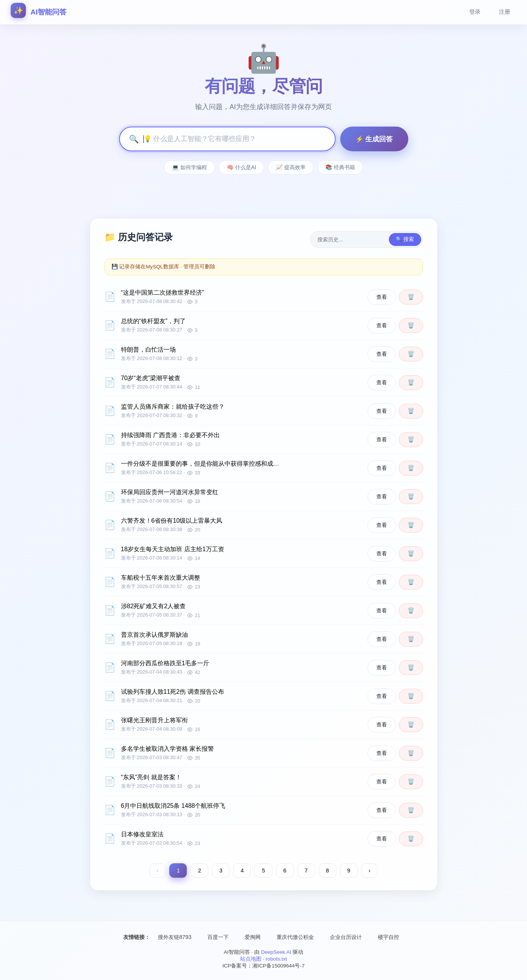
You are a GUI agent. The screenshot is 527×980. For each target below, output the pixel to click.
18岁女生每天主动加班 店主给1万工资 (173, 549)
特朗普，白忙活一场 (148, 350)
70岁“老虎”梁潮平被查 (151, 378)
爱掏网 (253, 937)
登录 (475, 12)
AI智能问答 (39, 12)
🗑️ (411, 297)
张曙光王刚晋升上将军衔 (154, 720)
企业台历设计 (346, 937)
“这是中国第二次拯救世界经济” (163, 293)
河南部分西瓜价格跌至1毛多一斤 (165, 663)
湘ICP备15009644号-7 (278, 966)
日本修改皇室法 (142, 834)
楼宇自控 (388, 937)
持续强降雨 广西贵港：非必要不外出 (170, 435)
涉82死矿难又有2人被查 (154, 606)
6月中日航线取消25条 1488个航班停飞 (173, 806)
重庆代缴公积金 (295, 937)
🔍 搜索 (405, 239)
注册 (505, 12)
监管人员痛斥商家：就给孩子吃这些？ (173, 407)
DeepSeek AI (276, 952)
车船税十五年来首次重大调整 (161, 578)
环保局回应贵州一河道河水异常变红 (170, 492)
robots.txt (276, 959)
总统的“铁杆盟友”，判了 (154, 321)
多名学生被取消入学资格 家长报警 (167, 749)
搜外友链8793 (175, 937)
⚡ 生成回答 (374, 139)
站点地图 (251, 959)
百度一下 (218, 937)
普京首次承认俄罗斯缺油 (154, 635)
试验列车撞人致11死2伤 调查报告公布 (173, 692)
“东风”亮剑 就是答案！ (151, 777)
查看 (382, 297)
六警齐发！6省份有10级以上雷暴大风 (172, 521)
